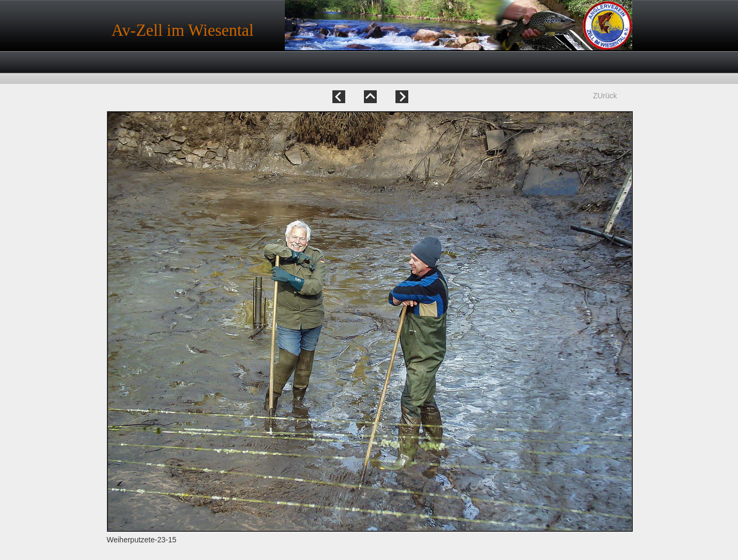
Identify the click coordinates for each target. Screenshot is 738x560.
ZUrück (605, 96)
